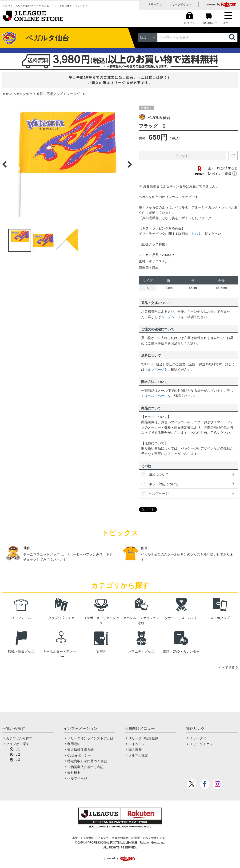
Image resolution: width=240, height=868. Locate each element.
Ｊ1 (17, 749)
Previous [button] (4, 164)
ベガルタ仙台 (23, 94)
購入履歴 (135, 750)
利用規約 (74, 744)
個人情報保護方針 (80, 750)
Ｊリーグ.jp (155, 4)
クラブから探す (18, 744)
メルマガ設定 (138, 755)
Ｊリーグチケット (180, 4)
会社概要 (74, 773)
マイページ (137, 744)
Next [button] (130, 164)
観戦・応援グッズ (50, 94)
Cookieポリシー (79, 755)
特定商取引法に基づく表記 (87, 761)
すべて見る (227, 667)
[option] (67, 164)
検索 (233, 37)
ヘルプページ (171, 317)
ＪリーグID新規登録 (143, 738)
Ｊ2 (17, 754)
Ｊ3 (17, 760)
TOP (6, 94)
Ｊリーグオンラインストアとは (90, 738)
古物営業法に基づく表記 (85, 767)
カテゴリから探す (19, 738)
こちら (193, 234)
